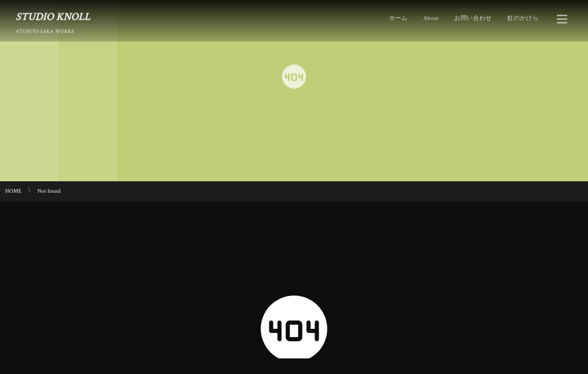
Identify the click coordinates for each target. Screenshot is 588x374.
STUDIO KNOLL (53, 17)
